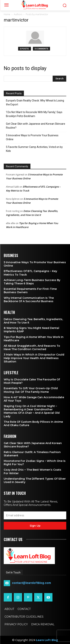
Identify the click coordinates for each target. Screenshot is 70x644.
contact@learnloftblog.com (31, 583)
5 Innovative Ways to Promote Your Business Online (32, 137)
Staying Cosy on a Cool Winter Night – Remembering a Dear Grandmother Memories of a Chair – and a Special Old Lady (32, 411)
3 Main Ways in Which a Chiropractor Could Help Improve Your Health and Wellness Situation (34, 358)
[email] (35, 515)
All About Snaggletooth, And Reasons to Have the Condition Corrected (32, 347)
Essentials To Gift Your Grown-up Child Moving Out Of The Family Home (31, 390)
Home (7, 14)
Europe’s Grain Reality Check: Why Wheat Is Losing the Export (35, 102)
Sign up (35, 526)
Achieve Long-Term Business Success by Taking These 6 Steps (32, 282)
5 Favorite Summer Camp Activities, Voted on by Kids (34, 149)
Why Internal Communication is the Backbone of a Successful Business (29, 300)
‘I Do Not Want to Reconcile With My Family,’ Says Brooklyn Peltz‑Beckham (34, 114)
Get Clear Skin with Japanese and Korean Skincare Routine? (36, 126)
